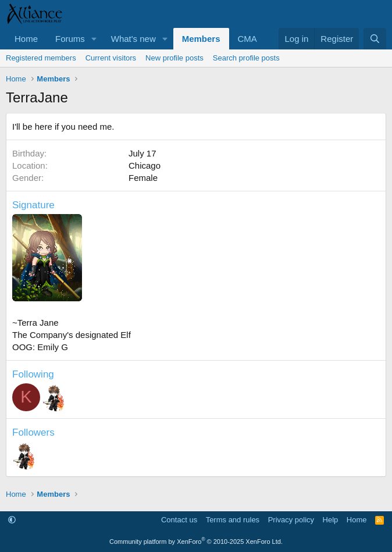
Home (26, 39)
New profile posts (174, 58)
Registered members (41, 58)
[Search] (375, 39)
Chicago (145, 165)
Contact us (179, 520)
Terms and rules (233, 520)
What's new (133, 39)
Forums (70, 39)
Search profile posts (246, 58)
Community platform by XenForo (196, 542)
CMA (247, 39)
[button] (94, 39)
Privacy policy (291, 520)
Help (331, 520)
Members (201, 39)
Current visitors (111, 58)
